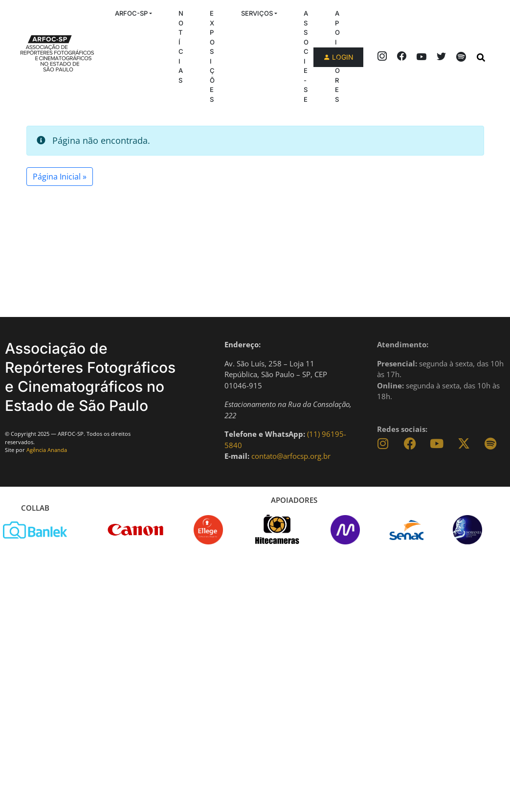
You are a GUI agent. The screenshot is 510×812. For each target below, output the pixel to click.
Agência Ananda (47, 450)
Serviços (257, 13)
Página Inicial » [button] (60, 177)
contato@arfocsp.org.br (291, 456)
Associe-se (306, 56)
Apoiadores (337, 56)
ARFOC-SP (131, 13)
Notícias (181, 47)
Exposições (212, 56)
